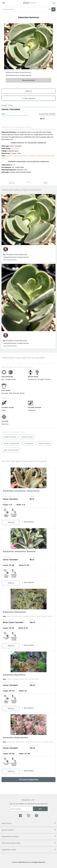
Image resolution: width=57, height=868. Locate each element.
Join (40, 809)
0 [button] (54, 2)
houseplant (32, 156)
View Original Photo (10, 260)
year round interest (11, 450)
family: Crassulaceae (11, 443)
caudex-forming (11, 156)
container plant (22, 156)
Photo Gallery (12, 183)
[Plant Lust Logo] (29, 3)
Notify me (29, 91)
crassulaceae (15, 148)
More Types (46, 183)
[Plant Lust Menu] (4, 3)
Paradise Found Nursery (17, 255)
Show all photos (29, 80)
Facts (28, 182)
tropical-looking (42, 156)
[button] (50, 9)
